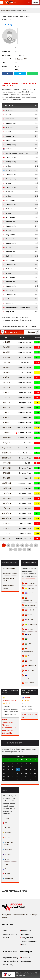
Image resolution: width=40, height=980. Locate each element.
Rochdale (27, 443)
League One (9, 136)
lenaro (27, 615)
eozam (27, 661)
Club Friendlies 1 (10, 170)
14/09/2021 (7, 438)
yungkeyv (28, 670)
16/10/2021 (7, 408)
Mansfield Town (25, 392)
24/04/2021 (7, 453)
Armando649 (29, 625)
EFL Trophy (8, 110)
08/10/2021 (7, 413)
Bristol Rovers (26, 372)
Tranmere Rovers (24, 342)
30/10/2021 (7, 392)
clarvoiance (29, 656)
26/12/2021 (7, 342)
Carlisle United (25, 408)
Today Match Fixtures (10, 573)
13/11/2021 (7, 377)
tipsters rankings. (28, 579)
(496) (12, 332)
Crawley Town (25, 387)
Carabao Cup (9, 123)
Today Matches (27, 938)
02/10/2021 (7, 423)
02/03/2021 (7, 488)
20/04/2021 (7, 458)
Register (36, 2)
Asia (5, 864)
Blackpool (27, 478)
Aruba (6, 859)
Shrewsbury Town (24, 483)
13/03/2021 (7, 478)
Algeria (6, 828)
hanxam (27, 639)
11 (20, 549)
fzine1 (27, 634)
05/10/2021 (7, 418)
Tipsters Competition (29, 941)
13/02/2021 (7, 508)
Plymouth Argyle (25, 508)
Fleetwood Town (25, 458)
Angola (6, 837)
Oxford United (26, 523)
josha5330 (28, 605)
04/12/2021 (7, 362)
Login (28, 3)
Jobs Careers (26, 961)
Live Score (25, 934)
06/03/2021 (7, 483)
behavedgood (27, 677)
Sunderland (27, 498)
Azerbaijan (8, 879)
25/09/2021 (7, 428)
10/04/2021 (7, 468)
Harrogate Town (25, 403)
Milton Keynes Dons (24, 539)
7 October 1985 (21, 59)
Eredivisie (8, 149)
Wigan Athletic (25, 534)
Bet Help (6, 938)
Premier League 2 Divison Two (15, 153)
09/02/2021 (7, 513)
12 (24, 549)
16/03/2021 (7, 473)
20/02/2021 (7, 503)
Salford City (26, 418)
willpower (28, 588)
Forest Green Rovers (23, 428)
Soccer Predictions (10, 934)
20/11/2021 (7, 372)
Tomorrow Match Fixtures (8, 587)
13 (29, 549)
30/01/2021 (7, 523)
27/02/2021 (7, 493)
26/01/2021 (7, 528)
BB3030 (27, 620)
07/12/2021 (7, 357)
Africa (6, 818)
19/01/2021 (7, 539)
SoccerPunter (6, 11)
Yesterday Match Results (8, 579)
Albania (7, 823)
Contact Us (26, 958)
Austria (6, 874)
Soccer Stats (26, 931)
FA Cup (7, 115)
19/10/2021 (7, 403)
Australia (7, 869)
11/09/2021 (7, 443)
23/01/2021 (7, 534)
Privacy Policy (8, 965)
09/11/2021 (7, 382)
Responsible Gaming (10, 958)
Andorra (7, 833)
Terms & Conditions (10, 961)
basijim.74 (27, 698)
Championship (10, 145)
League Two (9, 119)
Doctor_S (28, 610)
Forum (24, 945)
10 (15, 549)
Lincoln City (26, 488)
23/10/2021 (7, 398)
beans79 (28, 683)
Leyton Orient (26, 362)
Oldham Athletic (25, 357)
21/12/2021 (7, 347)
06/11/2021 (7, 387)
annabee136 (29, 666)
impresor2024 (27, 599)
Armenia (7, 854)
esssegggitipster (28, 650)
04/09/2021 (7, 448)
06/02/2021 (7, 518)
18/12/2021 (7, 352)
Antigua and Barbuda (8, 844)
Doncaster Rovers (24, 453)
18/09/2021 (7, 433)
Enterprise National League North (16, 307)
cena (26, 644)
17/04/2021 (7, 463)
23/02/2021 (7, 498)
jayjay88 (28, 593)
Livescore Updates (9, 569)
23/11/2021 (7, 367)
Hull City (28, 463)
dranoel (27, 629)
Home (5, 931)
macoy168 (28, 583)
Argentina (7, 850)
